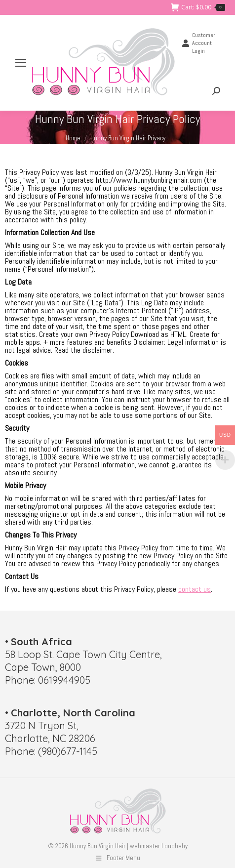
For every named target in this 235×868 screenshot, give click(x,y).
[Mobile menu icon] (21, 63)
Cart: (198, 7)
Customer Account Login (198, 43)
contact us (195, 589)
